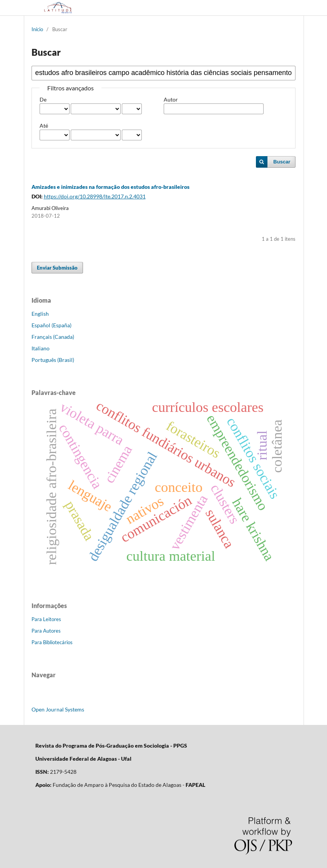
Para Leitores (46, 619)
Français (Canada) (53, 337)
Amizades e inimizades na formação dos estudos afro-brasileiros (110, 187)
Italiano (41, 348)
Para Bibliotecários (52, 642)
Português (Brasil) (53, 360)
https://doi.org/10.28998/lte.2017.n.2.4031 (95, 196)
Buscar (282, 162)
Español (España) (51, 325)
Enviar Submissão (57, 268)
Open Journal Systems (58, 709)
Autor (171, 99)
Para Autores (46, 631)
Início (37, 29)
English (40, 314)
